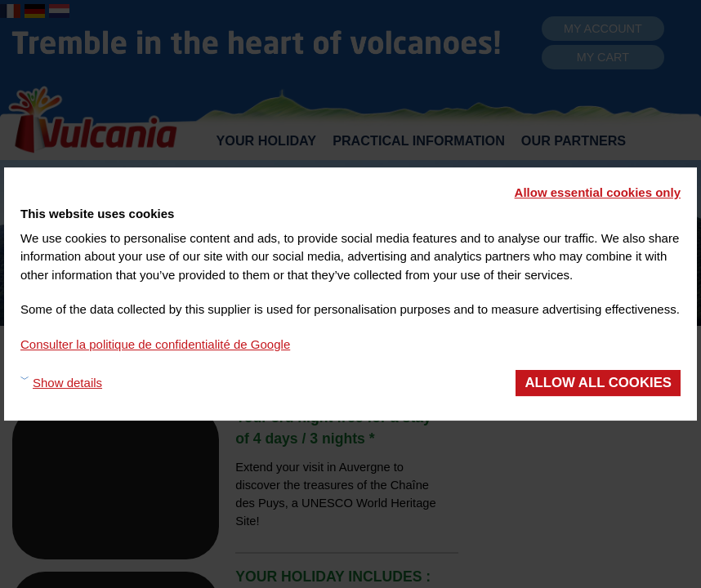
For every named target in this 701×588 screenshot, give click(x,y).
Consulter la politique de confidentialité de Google (155, 344)
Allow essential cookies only (598, 192)
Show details (67, 383)
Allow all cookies (598, 383)
